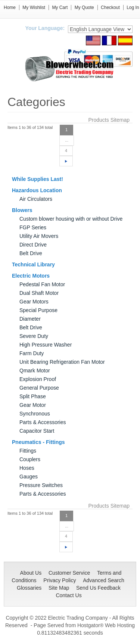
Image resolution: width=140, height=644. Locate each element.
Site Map (59, 588)
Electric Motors (31, 276)
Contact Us (69, 595)
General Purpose (39, 388)
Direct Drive (33, 245)
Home (10, 7)
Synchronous (35, 414)
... (67, 140)
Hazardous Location (37, 190)
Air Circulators (36, 199)
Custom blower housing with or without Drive (71, 219)
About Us (31, 573)
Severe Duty (34, 336)
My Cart (60, 7)
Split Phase (33, 396)
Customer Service (69, 573)
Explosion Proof (38, 379)
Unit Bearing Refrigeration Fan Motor (62, 362)
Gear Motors (34, 302)
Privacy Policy (60, 580)
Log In (133, 7)
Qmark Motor (35, 371)
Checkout (110, 7)
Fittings (28, 451)
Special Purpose (38, 310)
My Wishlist (34, 7)
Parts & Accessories (43, 422)
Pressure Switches (41, 485)
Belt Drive (31, 253)
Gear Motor (33, 405)
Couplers (30, 459)
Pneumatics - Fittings (38, 442)
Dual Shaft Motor (39, 293)
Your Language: (45, 28)
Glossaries (29, 588)
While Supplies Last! (38, 179)
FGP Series (33, 227)
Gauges (29, 477)
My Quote (84, 7)
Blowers (22, 210)
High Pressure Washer (46, 345)
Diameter (30, 319)
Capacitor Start (37, 431)
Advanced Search (104, 580)
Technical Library (33, 264)
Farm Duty (32, 353)
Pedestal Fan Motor (42, 284)
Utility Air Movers (39, 236)
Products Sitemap (109, 120)
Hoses (27, 468)
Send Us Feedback (98, 588)
